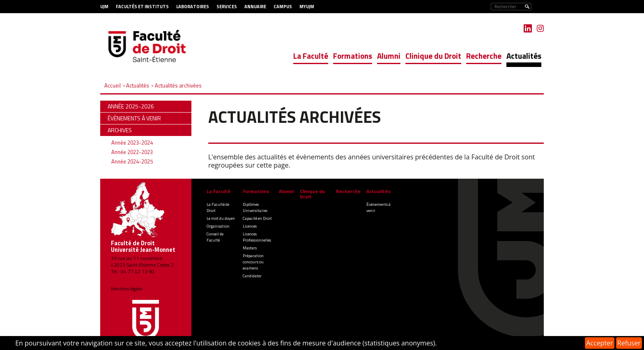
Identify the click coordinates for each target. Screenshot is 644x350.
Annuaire (255, 7)
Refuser (629, 343)
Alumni (389, 56)
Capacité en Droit (257, 218)
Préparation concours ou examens (253, 262)
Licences (250, 226)
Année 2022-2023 (132, 152)
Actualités (524, 56)
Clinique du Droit (433, 56)
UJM (104, 7)
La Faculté (311, 56)
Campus (283, 7)
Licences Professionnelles (257, 237)
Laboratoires (193, 7)
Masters (250, 248)
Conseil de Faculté (215, 237)
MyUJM (307, 7)
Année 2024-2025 (132, 161)
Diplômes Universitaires (255, 207)
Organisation (218, 226)
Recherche (484, 56)
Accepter (599, 343)
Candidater (252, 276)
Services (227, 7)
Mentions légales (127, 289)
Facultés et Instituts (142, 7)
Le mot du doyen (221, 218)
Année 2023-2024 (132, 143)
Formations (353, 56)
